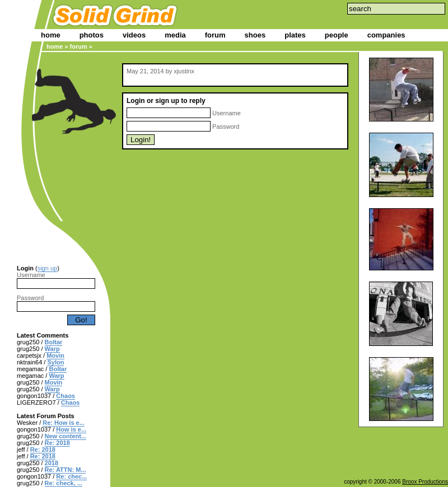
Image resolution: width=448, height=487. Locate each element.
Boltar (54, 342)
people (337, 35)
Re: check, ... (64, 483)
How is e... (71, 429)
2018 (52, 463)
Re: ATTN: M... (66, 470)
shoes (255, 35)
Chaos (66, 396)
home (51, 35)
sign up (47, 268)
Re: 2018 (57, 443)
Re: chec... (71, 476)
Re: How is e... (64, 423)
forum (215, 35)
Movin (55, 355)
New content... (66, 436)
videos (134, 35)
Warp (52, 349)
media (175, 35)
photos (92, 35)
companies (386, 35)
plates (295, 35)
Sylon (55, 362)
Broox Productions (425, 482)
